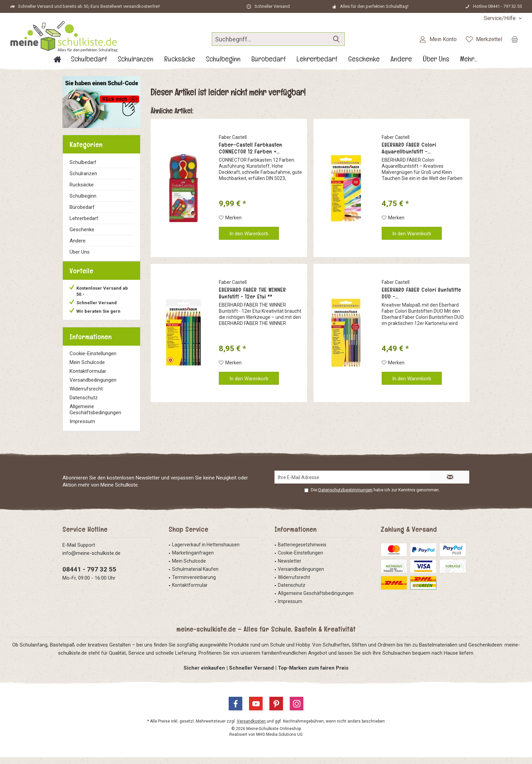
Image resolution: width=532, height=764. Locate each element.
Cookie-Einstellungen (93, 360)
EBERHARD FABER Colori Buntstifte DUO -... (421, 293)
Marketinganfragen (193, 560)
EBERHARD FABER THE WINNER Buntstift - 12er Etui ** (252, 293)
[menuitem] (500, 18)
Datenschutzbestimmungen (345, 497)
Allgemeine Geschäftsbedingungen (95, 416)
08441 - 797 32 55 (89, 576)
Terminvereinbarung (194, 584)
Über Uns (80, 252)
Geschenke (82, 230)
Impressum (82, 428)
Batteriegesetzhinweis (302, 551)
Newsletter (290, 568)
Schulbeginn (83, 196)
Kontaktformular (88, 378)
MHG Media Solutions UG (279, 741)
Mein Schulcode (87, 369)
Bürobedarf (82, 207)
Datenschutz (84, 404)
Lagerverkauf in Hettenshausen (206, 551)
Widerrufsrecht (86, 396)
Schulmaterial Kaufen (195, 576)
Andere (78, 241)
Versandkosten (251, 728)
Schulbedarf (83, 162)
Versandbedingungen (93, 387)
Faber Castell (233, 137)
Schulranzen (83, 174)
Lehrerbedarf (84, 218)
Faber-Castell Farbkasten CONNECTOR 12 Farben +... (251, 148)
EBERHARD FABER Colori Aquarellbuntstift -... (409, 148)
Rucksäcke (82, 185)
